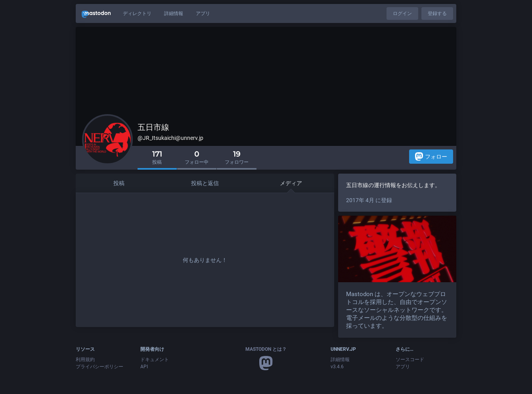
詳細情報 (174, 13)
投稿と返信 (205, 183)
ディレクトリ (137, 13)
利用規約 (85, 360)
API (144, 367)
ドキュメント (155, 360)
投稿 (119, 183)
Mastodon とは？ (266, 349)
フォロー (431, 156)
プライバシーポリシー (100, 367)
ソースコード (410, 360)
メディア (291, 183)
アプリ (203, 13)
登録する (437, 13)
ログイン (402, 13)
